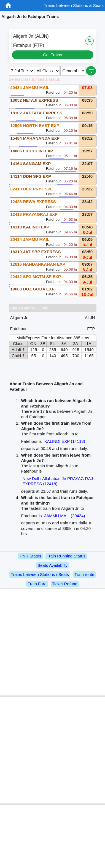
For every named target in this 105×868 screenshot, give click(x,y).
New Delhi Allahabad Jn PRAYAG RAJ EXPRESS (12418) (58, 481)
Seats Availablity (52, 565)
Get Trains (52, 55)
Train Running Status (66, 556)
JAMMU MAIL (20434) (65, 516)
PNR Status (30, 556)
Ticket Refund (65, 584)
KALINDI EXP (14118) (65, 441)
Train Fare (37, 584)
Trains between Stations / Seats (40, 574)
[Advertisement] (52, 642)
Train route (84, 574)
